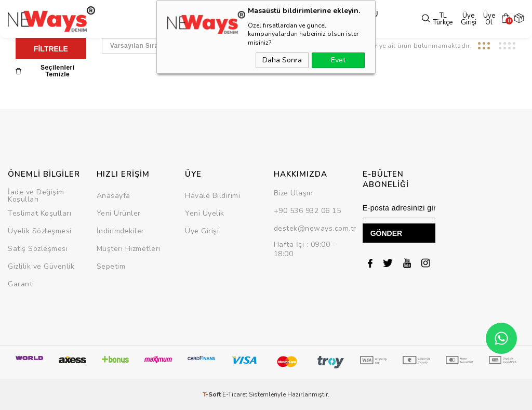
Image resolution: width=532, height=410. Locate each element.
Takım (282, 19)
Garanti (21, 284)
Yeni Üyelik (205, 213)
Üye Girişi (462, 19)
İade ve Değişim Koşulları (36, 196)
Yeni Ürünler (119, 213)
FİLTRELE (51, 49)
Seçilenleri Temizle (45, 71)
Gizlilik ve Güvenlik (41, 266)
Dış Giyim (168, 19)
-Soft (212, 394)
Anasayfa (114, 196)
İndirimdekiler (121, 231)
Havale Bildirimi (212, 196)
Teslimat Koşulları (39, 213)
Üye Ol (486, 19)
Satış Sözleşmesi (38, 249)
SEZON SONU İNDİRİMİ (340, 19)
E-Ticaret (235, 394)
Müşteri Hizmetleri (129, 249)
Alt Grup (249, 19)
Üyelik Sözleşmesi (40, 231)
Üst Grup (208, 19)
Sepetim (111, 266)
